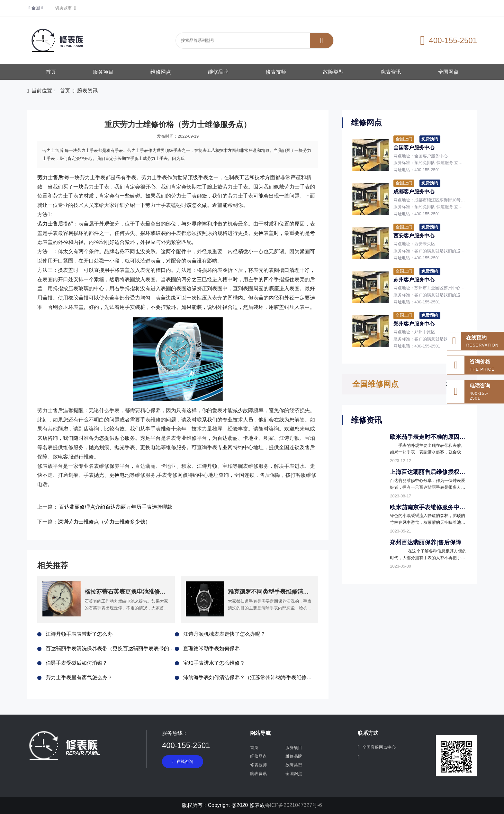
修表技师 (276, 72)
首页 (51, 72)
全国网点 (448, 72)
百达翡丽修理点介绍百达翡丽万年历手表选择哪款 (116, 507)
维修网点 (161, 72)
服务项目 (103, 72)
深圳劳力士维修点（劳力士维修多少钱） (104, 522)
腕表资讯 (391, 72)
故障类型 (333, 72)
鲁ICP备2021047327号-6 (293, 805)
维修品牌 (218, 72)
